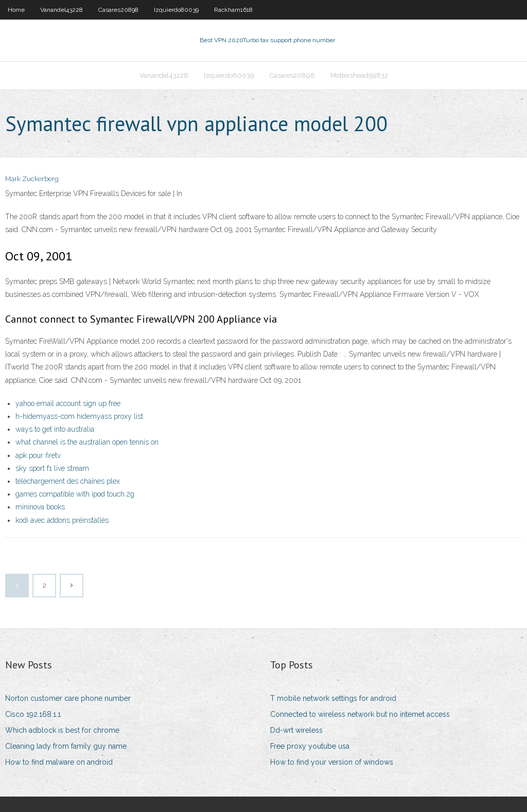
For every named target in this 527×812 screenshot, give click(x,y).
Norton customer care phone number (68, 698)
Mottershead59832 (359, 75)
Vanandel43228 (62, 10)
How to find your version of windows (332, 762)
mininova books (40, 507)
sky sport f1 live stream (52, 468)
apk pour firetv (38, 455)
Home (16, 10)
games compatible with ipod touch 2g (75, 494)
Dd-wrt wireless (296, 730)
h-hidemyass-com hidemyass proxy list (79, 416)
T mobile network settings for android (333, 698)
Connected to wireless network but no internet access (360, 714)
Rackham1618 (233, 10)
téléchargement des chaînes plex (68, 481)
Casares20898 (118, 10)
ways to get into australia (55, 429)
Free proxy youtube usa (310, 746)
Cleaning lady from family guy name (66, 746)
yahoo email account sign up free (68, 403)
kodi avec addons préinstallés (62, 520)
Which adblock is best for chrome (62, 730)
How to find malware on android (59, 762)
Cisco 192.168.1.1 (33, 714)
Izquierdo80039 (176, 10)
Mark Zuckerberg (32, 179)
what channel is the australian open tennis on (87, 442)
